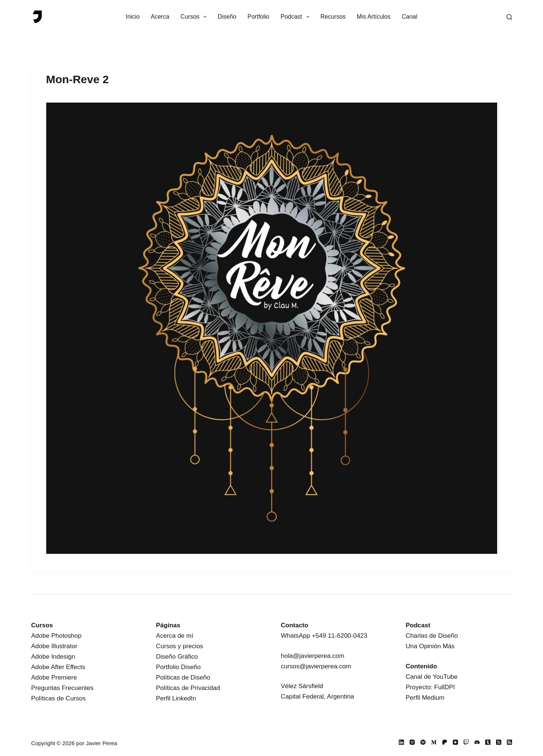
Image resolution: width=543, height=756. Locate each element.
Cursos (195, 17)
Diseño (227, 17)
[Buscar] (509, 17)
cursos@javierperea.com (316, 666)
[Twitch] (466, 742)
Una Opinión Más (430, 646)
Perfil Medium (425, 698)
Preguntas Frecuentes (62, 688)
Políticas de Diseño (183, 677)
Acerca (160, 17)
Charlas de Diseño (432, 636)
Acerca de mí (175, 636)
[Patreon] (445, 742)
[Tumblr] (488, 742)
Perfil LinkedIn (176, 698)
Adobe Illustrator (54, 646)
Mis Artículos (374, 17)
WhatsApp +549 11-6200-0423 (324, 636)
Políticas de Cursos (59, 698)
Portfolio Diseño (179, 667)
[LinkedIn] (401, 742)
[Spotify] (423, 742)
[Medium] (434, 742)
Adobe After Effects (58, 667)
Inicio (132, 17)
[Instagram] (412, 742)
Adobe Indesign (53, 657)
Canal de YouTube (432, 677)
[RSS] (509, 742)
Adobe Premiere (54, 677)
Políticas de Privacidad (188, 688)
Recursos (333, 17)
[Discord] (477, 742)
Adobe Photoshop (56, 636)
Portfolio (258, 17)
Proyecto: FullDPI (430, 687)
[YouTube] (455, 742)
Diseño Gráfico (177, 657)
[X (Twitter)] (499, 742)
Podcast (296, 17)
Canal (410, 17)
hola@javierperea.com (313, 656)
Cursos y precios (180, 646)
